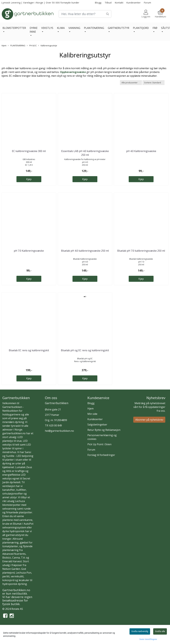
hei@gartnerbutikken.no (59, 431)
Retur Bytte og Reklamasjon (104, 430)
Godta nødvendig (140, 631)
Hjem (4, 45)
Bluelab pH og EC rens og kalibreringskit (85, 350)
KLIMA (61, 28)
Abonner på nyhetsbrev (149, 420)
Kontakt (119, 3)
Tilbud (108, 3)
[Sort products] (154, 83)
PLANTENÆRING (94, 28)
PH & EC (32, 45)
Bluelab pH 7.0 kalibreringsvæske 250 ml (141, 251)
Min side (92, 414)
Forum (148, 3)
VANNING (74, 28)
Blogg (98, 3)
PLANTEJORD (141, 28)
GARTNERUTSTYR (119, 28)
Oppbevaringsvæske (73, 72)
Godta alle (160, 631)
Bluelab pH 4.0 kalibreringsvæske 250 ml (85, 251)
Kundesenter (134, 3)
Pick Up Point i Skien (99, 444)
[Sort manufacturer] (131, 83)
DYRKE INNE (34, 30)
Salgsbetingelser (97, 425)
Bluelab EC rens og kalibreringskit (29, 350)
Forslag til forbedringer (101, 455)
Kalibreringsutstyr (48, 45)
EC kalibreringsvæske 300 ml (29, 151)
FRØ (155, 28)
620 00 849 (56, 425)
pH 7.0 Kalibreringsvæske (29, 251)
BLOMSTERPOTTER (14, 28)
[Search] (85, 14)
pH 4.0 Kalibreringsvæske (141, 151)
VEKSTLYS (47, 28)
